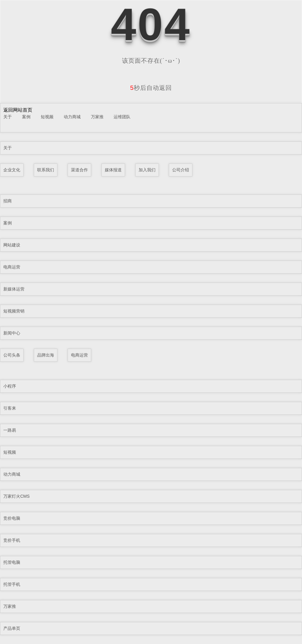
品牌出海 (46, 355)
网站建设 (12, 245)
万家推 (97, 117)
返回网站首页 (18, 110)
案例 (26, 117)
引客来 (10, 408)
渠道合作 (79, 170)
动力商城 (72, 117)
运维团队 (122, 117)
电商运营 (12, 267)
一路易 (10, 430)
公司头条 (12, 355)
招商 (8, 201)
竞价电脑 (12, 518)
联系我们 (46, 170)
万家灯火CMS (16, 496)
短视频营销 (14, 311)
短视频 (47, 117)
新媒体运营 (14, 289)
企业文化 (12, 170)
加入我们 (147, 170)
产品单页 (12, 628)
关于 (8, 117)
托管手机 (12, 584)
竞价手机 (12, 540)
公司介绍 (181, 170)
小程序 (10, 386)
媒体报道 (113, 170)
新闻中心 (12, 333)
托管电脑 (12, 562)
